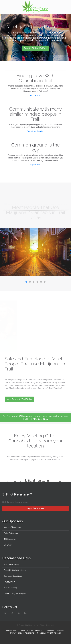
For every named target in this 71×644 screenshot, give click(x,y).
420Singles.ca (10, 539)
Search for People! (35, 131)
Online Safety (12, 630)
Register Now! (35, 165)
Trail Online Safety (11, 564)
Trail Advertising (10, 588)
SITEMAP (8, 545)
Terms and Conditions (13, 576)
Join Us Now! (35, 95)
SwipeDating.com (11, 533)
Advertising (29, 633)
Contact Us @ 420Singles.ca (16, 594)
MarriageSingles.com (13, 527)
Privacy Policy (10, 582)
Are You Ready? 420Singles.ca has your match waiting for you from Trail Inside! (35, 418)
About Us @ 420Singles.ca (15, 570)
